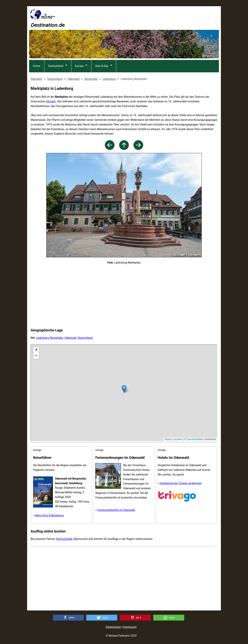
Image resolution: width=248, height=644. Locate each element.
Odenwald (70, 338)
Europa (79, 66)
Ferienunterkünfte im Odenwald (116, 510)
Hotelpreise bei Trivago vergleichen (181, 483)
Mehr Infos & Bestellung (49, 515)
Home (37, 66)
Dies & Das (102, 66)
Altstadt (51, 101)
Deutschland (56, 66)
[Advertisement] (148, 18)
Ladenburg (42, 338)
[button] (68, 618)
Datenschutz (113, 627)
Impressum (130, 627)
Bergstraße (57, 338)
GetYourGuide (64, 539)
